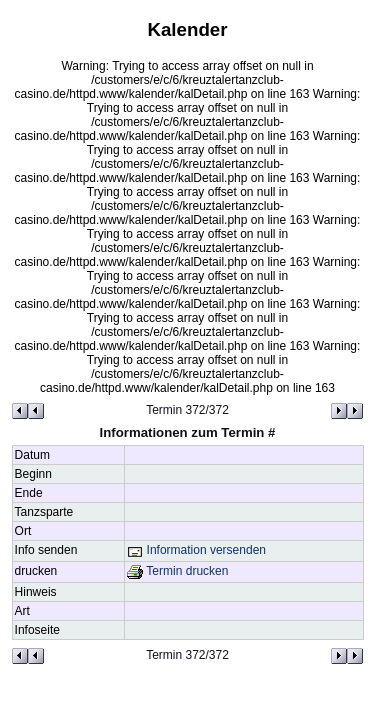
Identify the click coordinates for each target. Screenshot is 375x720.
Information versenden (196, 550)
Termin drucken (177, 571)
